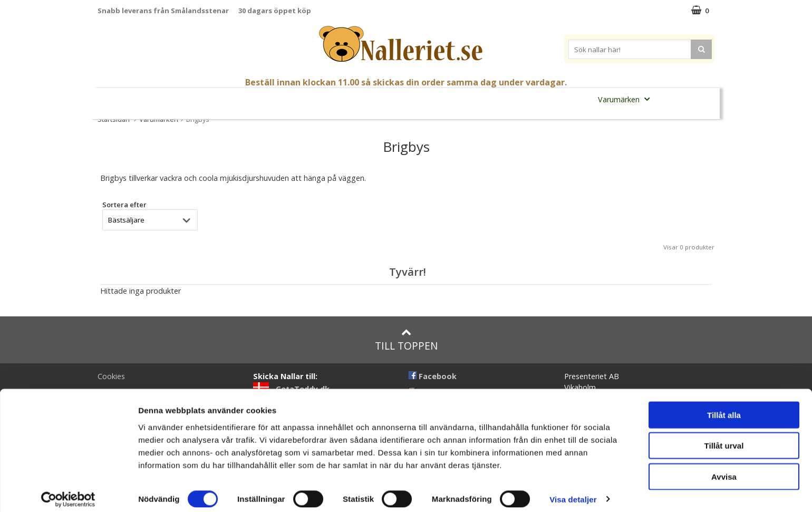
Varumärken (627, 99)
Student (232, 99)
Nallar (279, 99)
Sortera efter (124, 205)
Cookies (111, 376)
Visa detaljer (573, 491)
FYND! (675, 99)
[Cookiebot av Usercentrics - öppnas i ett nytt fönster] (68, 491)
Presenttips (464, 99)
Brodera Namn (557, 99)
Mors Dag (186, 99)
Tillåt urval (724, 438)
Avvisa (724, 468)
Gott (509, 99)
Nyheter (140, 99)
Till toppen (406, 340)
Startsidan (114, 119)
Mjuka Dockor (395, 99)
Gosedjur (330, 99)
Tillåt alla (724, 407)
